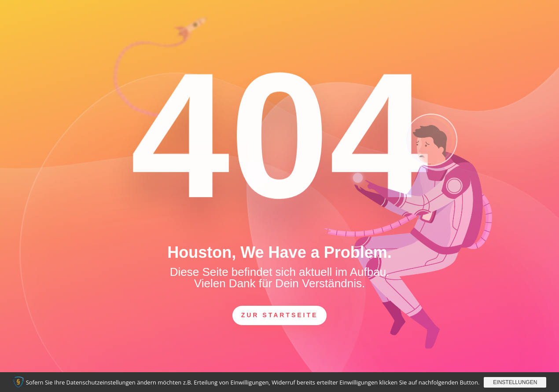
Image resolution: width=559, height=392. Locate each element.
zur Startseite (280, 315)
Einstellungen (515, 382)
